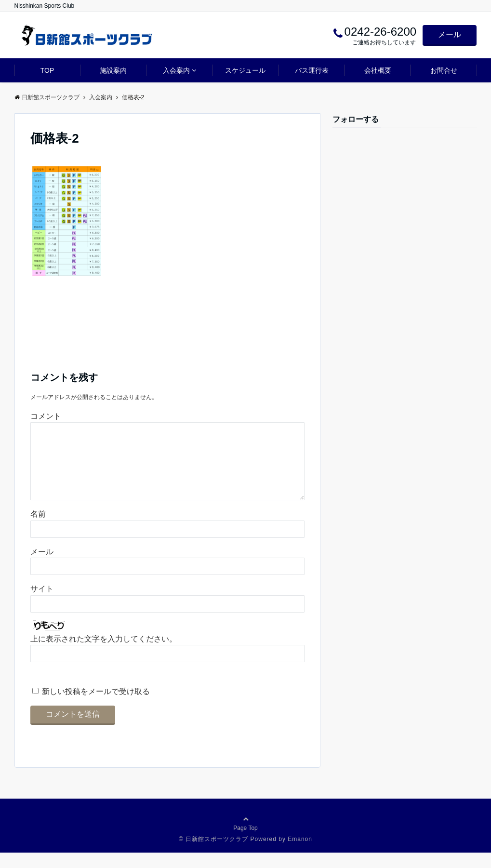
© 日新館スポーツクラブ (213, 855)
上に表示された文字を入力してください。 (104, 654)
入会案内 (176, 70)
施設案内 (113, 70)
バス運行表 (312, 70)
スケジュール (245, 70)
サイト (42, 604)
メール (450, 34)
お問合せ (444, 70)
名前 (38, 529)
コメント (46, 416)
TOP (47, 70)
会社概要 (378, 70)
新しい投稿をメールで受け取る (96, 707)
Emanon (300, 855)
